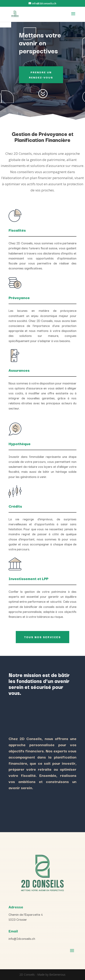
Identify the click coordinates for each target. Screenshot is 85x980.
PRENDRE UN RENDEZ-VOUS (41, 75)
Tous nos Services (42, 637)
